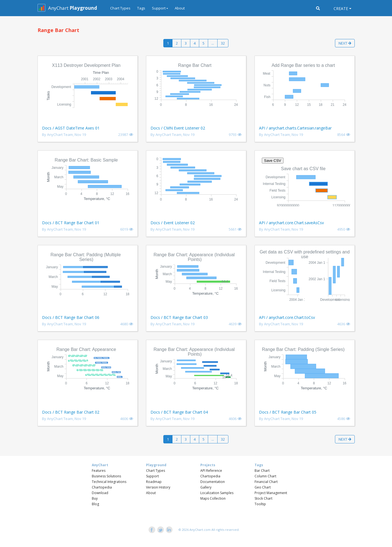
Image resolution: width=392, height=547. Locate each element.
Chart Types (120, 8)
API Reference (211, 471)
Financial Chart (266, 482)
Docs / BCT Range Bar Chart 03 (179, 317)
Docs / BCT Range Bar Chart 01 (71, 223)
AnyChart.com (200, 530)
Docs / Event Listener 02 (173, 223)
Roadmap (154, 482)
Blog (95, 504)
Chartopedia (102, 487)
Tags (141, 8)
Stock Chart (263, 498)
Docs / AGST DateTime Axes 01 (71, 128)
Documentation (213, 482)
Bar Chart (262, 471)
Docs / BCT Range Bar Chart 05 (288, 412)
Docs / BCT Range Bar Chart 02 (71, 412)
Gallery (206, 487)
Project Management (271, 493)
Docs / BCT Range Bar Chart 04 (179, 412)
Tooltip (260, 504)
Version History (158, 487)
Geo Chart (263, 487)
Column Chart (265, 476)
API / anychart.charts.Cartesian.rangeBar (295, 128)
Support (152, 476)
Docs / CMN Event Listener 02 (178, 128)
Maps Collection (213, 498)
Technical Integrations (109, 482)
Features (99, 471)
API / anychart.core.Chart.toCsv (287, 317)
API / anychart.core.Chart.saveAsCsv (291, 223)
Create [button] (341, 8)
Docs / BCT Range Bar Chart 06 (71, 317)
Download (100, 493)
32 (223, 43)
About (180, 8)
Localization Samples (217, 493)
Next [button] (345, 43)
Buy (95, 498)
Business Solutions (106, 476)
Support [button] (159, 8)
